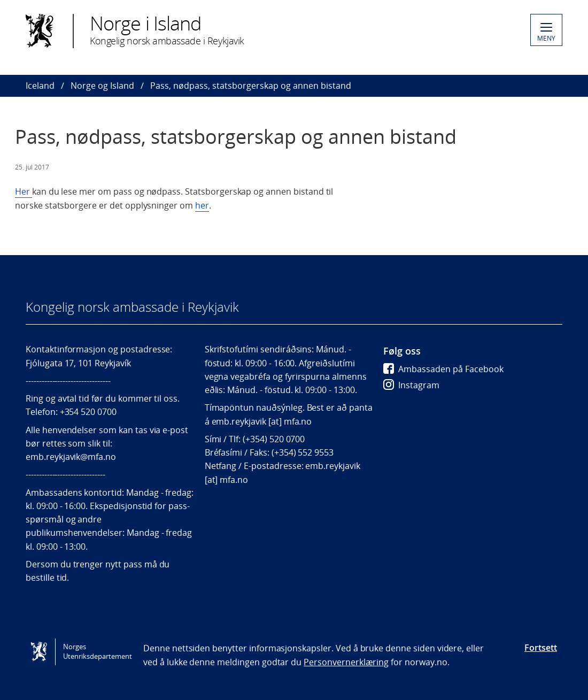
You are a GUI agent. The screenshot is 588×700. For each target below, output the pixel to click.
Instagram (411, 385)
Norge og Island (102, 86)
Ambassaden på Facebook (443, 369)
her (202, 205)
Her (24, 191)
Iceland (40, 86)
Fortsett (541, 648)
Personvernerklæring (346, 662)
